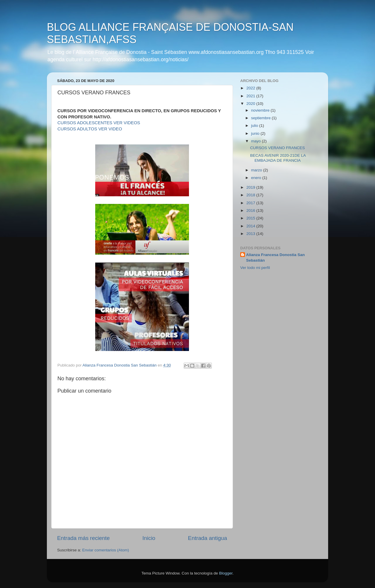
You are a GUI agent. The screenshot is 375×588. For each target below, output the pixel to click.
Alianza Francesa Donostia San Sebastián (275, 258)
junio (256, 133)
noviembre (261, 110)
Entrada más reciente (83, 538)
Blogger (226, 573)
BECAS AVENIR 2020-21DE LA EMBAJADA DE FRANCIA (278, 158)
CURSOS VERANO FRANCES (278, 148)
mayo (256, 141)
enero (257, 178)
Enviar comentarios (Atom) (106, 550)
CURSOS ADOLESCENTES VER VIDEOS (99, 123)
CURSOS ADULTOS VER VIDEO (90, 129)
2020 (251, 104)
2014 (251, 226)
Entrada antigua (208, 538)
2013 (251, 234)
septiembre (261, 118)
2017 (251, 203)
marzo (257, 170)
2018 (251, 195)
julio (255, 126)
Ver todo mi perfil (255, 268)
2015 (251, 218)
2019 (251, 187)
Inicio (149, 538)
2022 (251, 88)
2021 (251, 96)
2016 (251, 211)
